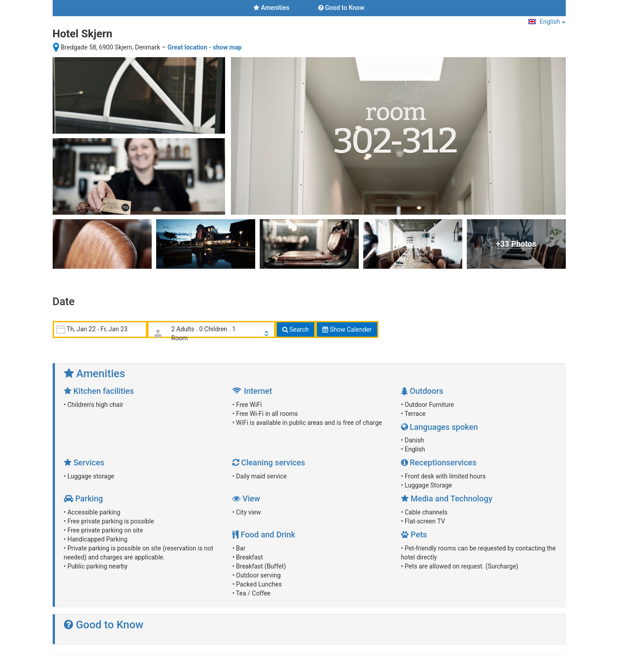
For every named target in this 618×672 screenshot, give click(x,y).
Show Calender (347, 329)
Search (295, 329)
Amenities (271, 8)
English (547, 22)
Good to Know (341, 8)
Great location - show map (205, 47)
